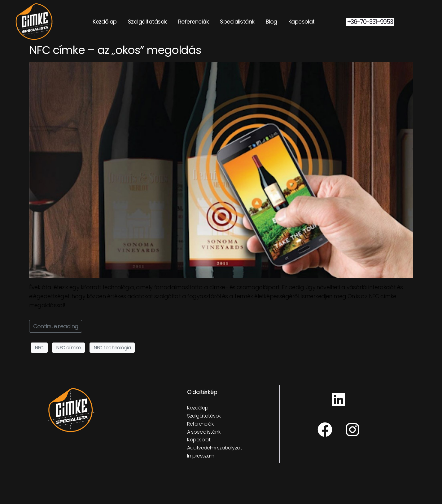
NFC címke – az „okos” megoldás (115, 50)
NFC (39, 348)
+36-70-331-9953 (370, 22)
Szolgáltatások (147, 22)
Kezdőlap (105, 22)
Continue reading (56, 326)
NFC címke (68, 348)
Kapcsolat (302, 22)
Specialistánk (237, 22)
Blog (271, 22)
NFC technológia (112, 348)
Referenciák (193, 22)
